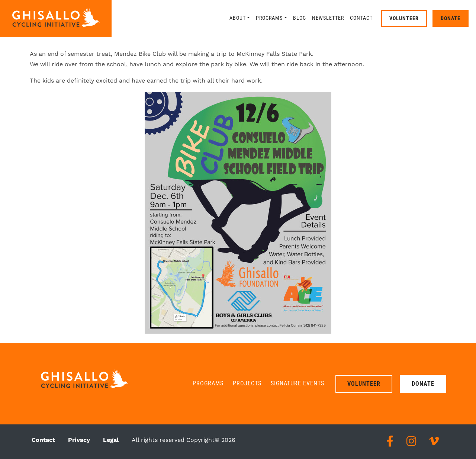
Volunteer (404, 18)
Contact (361, 18)
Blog (300, 18)
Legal (111, 440)
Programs (269, 18)
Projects (247, 383)
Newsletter (328, 18)
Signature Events (297, 383)
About (238, 18)
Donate (451, 18)
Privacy (79, 440)
